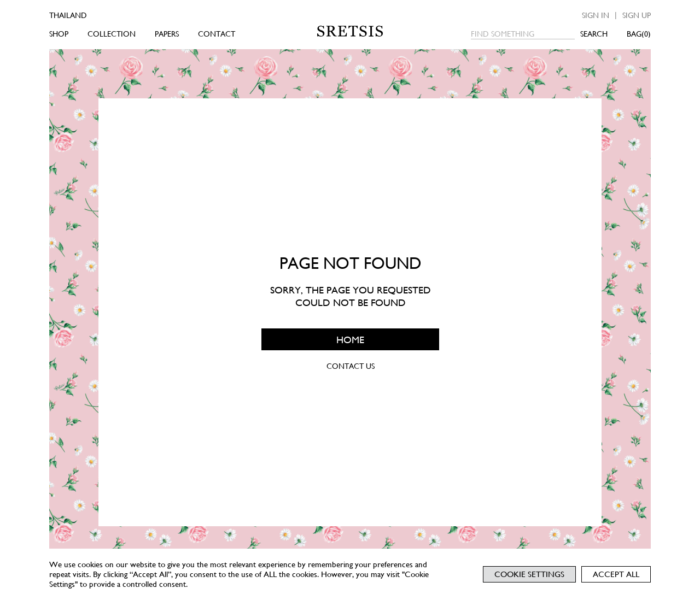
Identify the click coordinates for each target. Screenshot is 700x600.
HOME (350, 339)
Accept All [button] (616, 574)
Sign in (596, 15)
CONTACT (217, 34)
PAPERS (167, 34)
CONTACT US (350, 366)
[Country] (83, 15)
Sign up (637, 15)
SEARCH (594, 34)
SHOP (59, 34)
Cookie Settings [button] (529, 574)
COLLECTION (112, 34)
